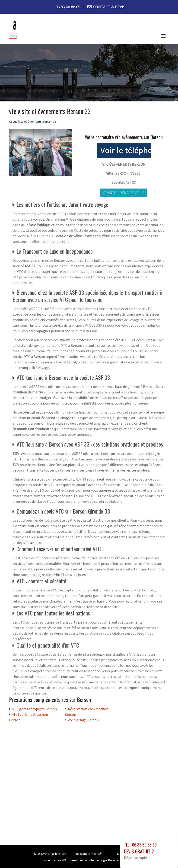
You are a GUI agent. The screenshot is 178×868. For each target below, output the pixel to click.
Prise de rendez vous (124, 193)
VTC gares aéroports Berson (35, 709)
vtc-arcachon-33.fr (55, 854)
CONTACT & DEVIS (109, 7)
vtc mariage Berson (83, 720)
